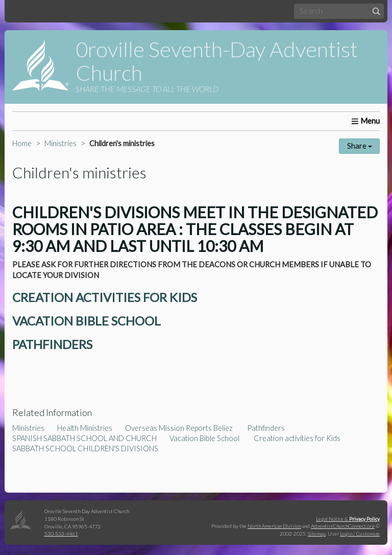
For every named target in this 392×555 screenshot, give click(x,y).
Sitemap (317, 534)
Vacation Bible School (205, 438)
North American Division (274, 526)
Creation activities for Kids (297, 438)
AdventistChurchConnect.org (343, 526)
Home (22, 143)
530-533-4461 (61, 534)
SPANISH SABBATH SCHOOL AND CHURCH (84, 438)
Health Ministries (85, 428)
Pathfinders (266, 428)
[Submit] (376, 11)
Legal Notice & (348, 519)
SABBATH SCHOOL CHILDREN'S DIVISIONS (85, 448)
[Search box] (339, 11)
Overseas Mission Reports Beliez (180, 428)
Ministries (60, 143)
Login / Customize (360, 534)
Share (360, 146)
